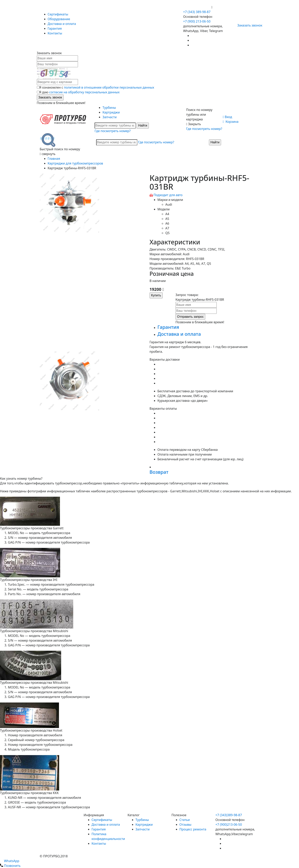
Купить (156, 295)
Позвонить (10, 866)
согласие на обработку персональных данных (84, 92)
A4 (167, 214)
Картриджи (111, 112)
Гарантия (55, 28)
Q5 (168, 233)
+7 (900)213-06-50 (229, 825)
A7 (167, 228)
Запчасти (110, 117)
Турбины (109, 108)
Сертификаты (58, 14)
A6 (167, 223)
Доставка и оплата (62, 24)
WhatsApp (10, 861)
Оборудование (59, 19)
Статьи (185, 820)
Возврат (159, 472)
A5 (167, 219)
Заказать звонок (248, 25)
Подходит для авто (168, 195)
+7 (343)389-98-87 (229, 815)
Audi (169, 204)
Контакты (55, 33)
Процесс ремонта (193, 829)
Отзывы (186, 825)
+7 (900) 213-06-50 (197, 7)
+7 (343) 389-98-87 (197, 12)
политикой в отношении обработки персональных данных (109, 87)
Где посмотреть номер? (113, 131)
